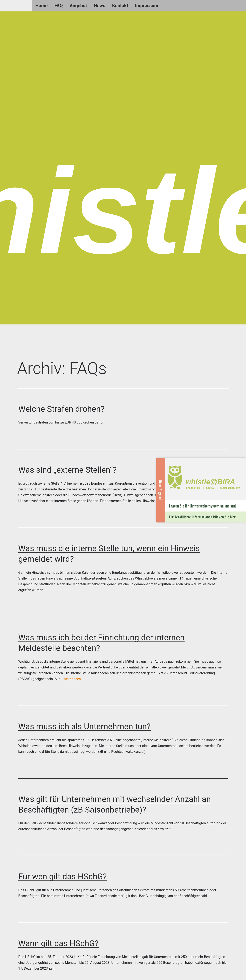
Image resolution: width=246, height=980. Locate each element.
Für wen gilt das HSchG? (63, 876)
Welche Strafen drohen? (61, 409)
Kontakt (120, 6)
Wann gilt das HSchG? (58, 943)
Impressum (147, 6)
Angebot (78, 6)
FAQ (59, 6)
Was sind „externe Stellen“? (67, 470)
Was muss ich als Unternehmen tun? (84, 726)
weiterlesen (72, 679)
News (100, 6)
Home (42, 6)
